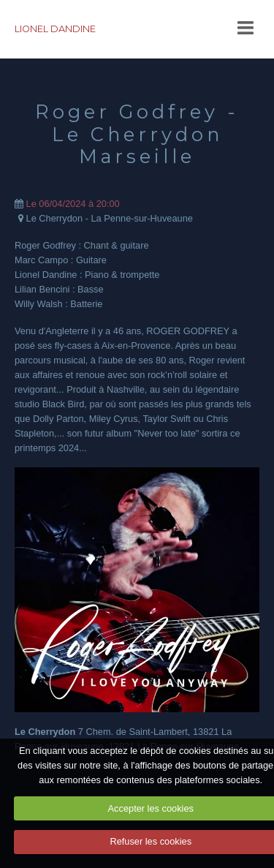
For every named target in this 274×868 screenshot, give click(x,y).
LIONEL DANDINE (55, 29)
